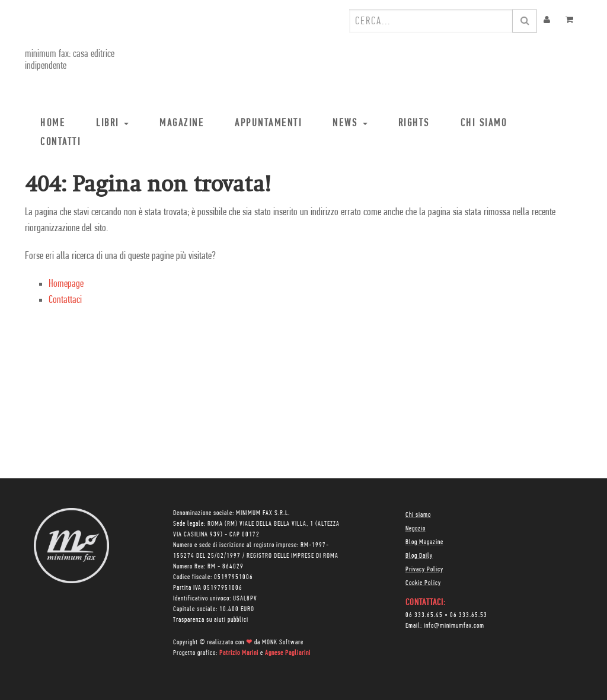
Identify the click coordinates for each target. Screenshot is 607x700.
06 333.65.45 (424, 615)
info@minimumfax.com (454, 626)
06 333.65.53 (469, 615)
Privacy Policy (424, 570)
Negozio (416, 529)
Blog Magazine (424, 542)
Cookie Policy (423, 583)
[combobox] (431, 21)
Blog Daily (419, 556)
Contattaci (65, 300)
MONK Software (283, 643)
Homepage (66, 284)
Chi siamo (418, 515)
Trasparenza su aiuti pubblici (211, 620)
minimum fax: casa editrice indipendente (70, 60)
